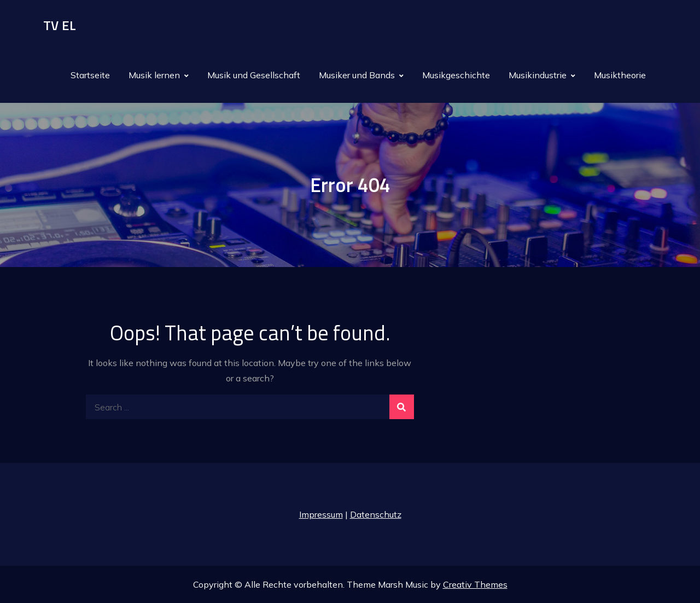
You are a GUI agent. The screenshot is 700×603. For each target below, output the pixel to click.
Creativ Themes (475, 584)
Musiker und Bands (357, 75)
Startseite (90, 75)
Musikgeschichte (456, 75)
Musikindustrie (538, 75)
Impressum (321, 514)
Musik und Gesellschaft (254, 75)
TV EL (60, 25)
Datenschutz (376, 514)
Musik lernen (154, 75)
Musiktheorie (620, 75)
